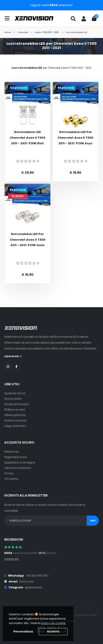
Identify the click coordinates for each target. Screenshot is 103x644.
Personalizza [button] (23, 632)
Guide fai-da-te (15, 393)
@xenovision (34, 587)
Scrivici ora (26, 582)
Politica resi (12, 452)
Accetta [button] (53, 632)
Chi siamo (11, 479)
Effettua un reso (15, 410)
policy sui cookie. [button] (54, 623)
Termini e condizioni (18, 468)
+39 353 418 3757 (37, 576)
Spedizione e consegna (20, 463)
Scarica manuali (15, 421)
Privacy (9, 473)
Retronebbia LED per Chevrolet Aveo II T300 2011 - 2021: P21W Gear (28, 240)
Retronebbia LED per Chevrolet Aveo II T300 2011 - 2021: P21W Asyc (75, 138)
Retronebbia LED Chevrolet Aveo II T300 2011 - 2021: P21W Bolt (28, 138)
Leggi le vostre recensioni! (51, 5)
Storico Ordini (13, 399)
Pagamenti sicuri (16, 457)
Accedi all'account (16, 404)
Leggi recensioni (15, 426)
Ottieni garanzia (15, 415)
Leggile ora (11, 559)
